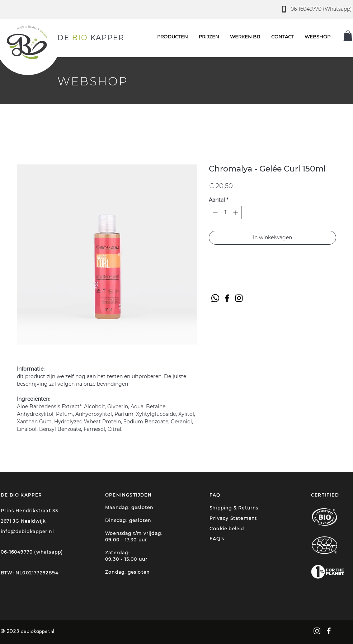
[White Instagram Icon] (317, 631)
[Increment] (236, 213)
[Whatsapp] (215, 298)
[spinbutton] (225, 213)
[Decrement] (214, 213)
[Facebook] (227, 298)
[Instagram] (239, 298)
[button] (283, 37)
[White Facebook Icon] (329, 631)
